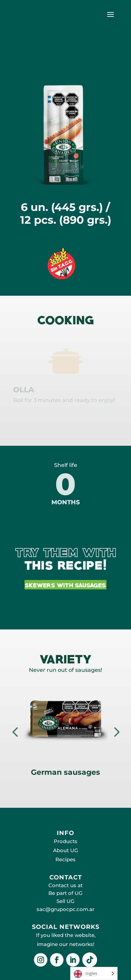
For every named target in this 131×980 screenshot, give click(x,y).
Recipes (65, 859)
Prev (15, 732)
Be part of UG (65, 893)
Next (116, 732)
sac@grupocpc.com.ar (65, 909)
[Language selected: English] (94, 973)
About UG (66, 850)
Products (65, 841)
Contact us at (65, 885)
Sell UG (65, 901)
